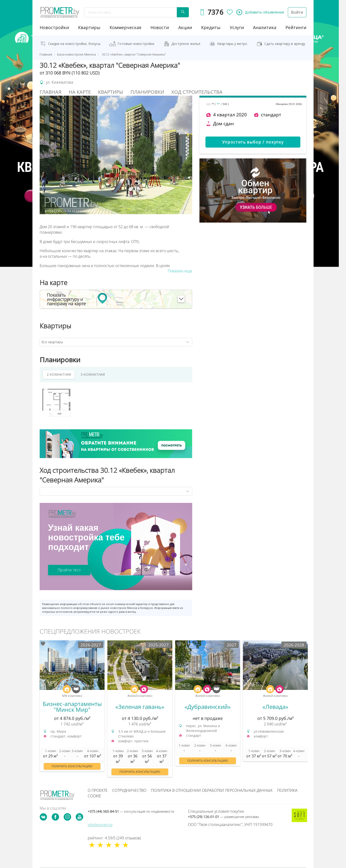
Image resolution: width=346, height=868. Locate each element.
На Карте (80, 92)
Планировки (147, 92)
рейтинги (296, 27)
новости (160, 27)
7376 (215, 12)
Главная (51, 92)
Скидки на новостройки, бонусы (74, 44)
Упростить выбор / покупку (253, 142)
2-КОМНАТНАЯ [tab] (59, 374)
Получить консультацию (72, 766)
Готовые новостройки (136, 44)
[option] (72, 708)
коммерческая (125, 27)
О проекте (98, 790)
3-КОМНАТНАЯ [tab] (93, 374)
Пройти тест (69, 570)
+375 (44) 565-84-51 (131, 811)
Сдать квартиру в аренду (285, 44)
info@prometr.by (100, 825)
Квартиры (89, 27)
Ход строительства (197, 92)
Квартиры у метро (232, 44)
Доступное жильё (186, 44)
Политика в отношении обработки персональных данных (212, 790)
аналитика (265, 27)
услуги (237, 27)
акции (185, 27)
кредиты (211, 27)
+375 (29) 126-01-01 (223, 817)
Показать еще (180, 271)
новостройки (54, 27)
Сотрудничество (129, 790)
